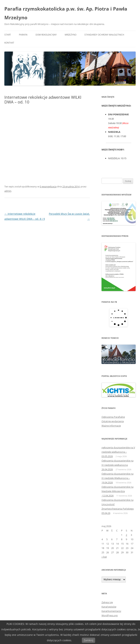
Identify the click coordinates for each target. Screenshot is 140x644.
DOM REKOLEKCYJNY (46, 35)
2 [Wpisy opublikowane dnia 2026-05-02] (126, 535)
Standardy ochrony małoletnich (104, 35)
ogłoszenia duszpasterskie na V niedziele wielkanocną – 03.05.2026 (118, 452)
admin (8, 191)
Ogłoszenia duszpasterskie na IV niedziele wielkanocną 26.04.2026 (117, 465)
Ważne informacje (111, 426)
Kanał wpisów (109, 607)
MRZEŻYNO (71, 35)
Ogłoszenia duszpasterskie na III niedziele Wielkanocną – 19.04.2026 (117, 478)
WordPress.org (110, 615)
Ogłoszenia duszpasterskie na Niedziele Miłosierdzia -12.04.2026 (117, 491)
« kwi (104, 557)
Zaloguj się (107, 602)
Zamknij (89, 640)
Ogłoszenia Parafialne (113, 417)
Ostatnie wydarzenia (113, 421)
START (8, 35)
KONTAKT (9, 43)
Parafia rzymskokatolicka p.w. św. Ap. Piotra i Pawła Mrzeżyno (66, 13)
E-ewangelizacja (48, 186)
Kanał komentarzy (111, 611)
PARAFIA (23, 35)
